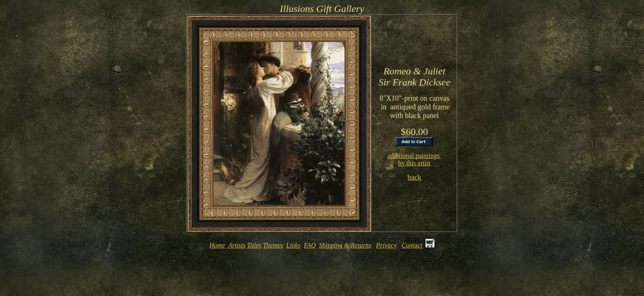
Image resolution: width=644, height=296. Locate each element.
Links (293, 246)
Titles (254, 246)
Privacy (386, 246)
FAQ (310, 246)
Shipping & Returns (345, 246)
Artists (236, 246)
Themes (273, 246)
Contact (412, 246)
